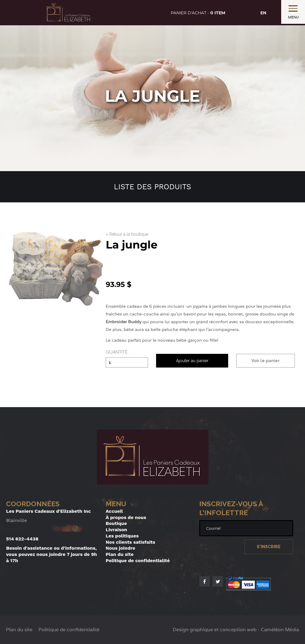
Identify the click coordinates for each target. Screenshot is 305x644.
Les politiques (122, 536)
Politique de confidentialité (138, 561)
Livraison (116, 530)
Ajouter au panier (192, 361)
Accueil (114, 511)
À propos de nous (126, 517)
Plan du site (120, 554)
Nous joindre (120, 548)
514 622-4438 (22, 539)
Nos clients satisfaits (130, 542)
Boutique (116, 523)
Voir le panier (266, 361)
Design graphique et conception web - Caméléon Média (236, 630)
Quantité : (118, 352)
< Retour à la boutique (127, 234)
